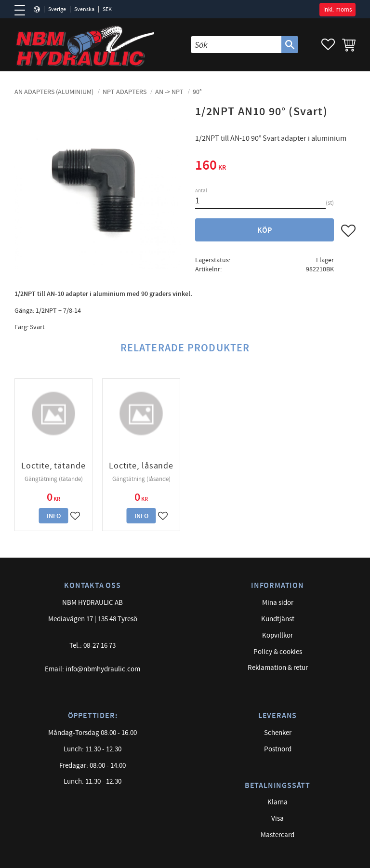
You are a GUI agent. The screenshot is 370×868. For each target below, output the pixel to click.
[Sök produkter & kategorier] (236, 45)
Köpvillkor (277, 635)
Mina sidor (278, 603)
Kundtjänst (278, 619)
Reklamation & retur (278, 668)
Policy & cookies (278, 652)
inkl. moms (337, 10)
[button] (23, 10)
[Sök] (290, 45)
